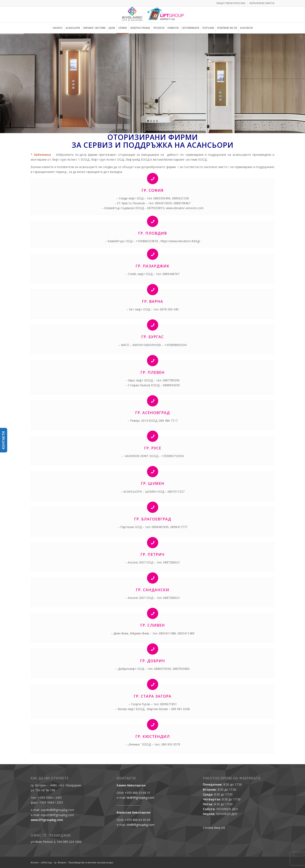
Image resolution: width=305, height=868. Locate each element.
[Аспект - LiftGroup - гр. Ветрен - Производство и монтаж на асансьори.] (152, 15)
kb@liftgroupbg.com (140, 798)
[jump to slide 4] (157, 121)
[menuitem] (231, 3)
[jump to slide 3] (154, 121)
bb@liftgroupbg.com (141, 825)
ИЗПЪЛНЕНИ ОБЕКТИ (262, 3)
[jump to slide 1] (148, 121)
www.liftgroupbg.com (47, 820)
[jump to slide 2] (151, 121)
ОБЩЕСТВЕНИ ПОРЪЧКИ (231, 3)
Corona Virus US (214, 828)
